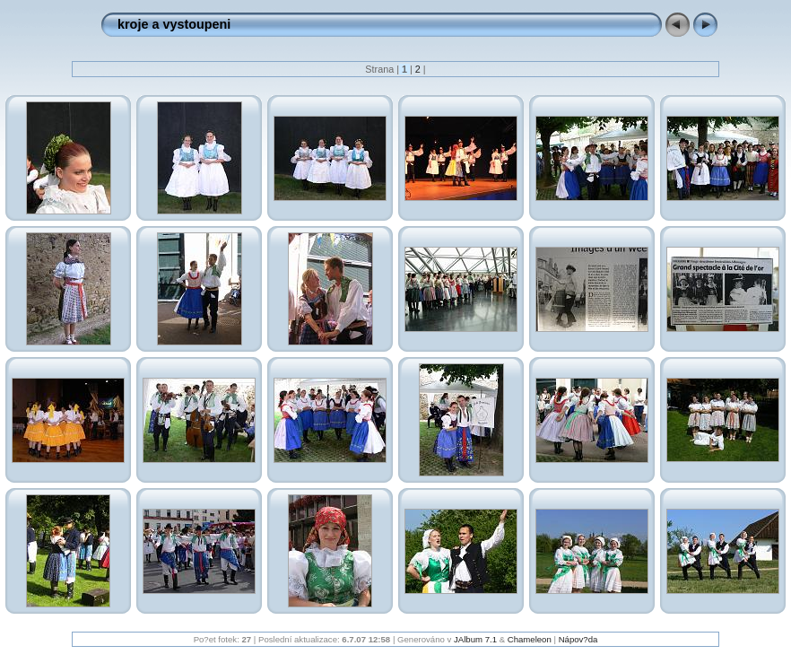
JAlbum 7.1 (475, 639)
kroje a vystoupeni (174, 24)
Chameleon (530, 639)
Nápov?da (578, 639)
